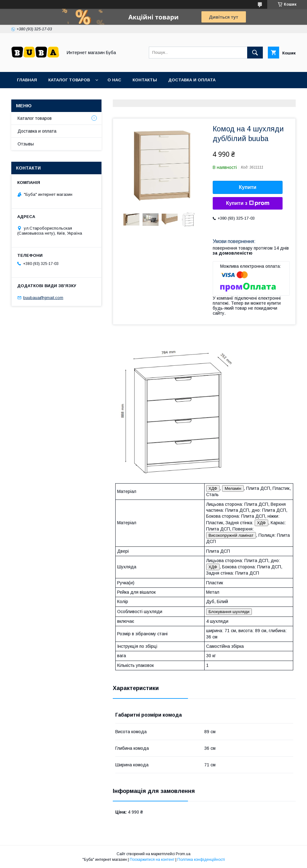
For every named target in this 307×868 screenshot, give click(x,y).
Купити (248, 187)
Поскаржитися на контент (152, 860)
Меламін (233, 488)
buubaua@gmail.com (43, 298)
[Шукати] (255, 53)
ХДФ (213, 488)
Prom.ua (183, 854)
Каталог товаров (69, 80)
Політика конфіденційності (201, 860)
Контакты (145, 80)
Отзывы (26, 144)
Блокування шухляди (229, 612)
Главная (27, 80)
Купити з (247, 203)
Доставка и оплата (192, 80)
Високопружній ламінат (231, 535)
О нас (114, 80)
